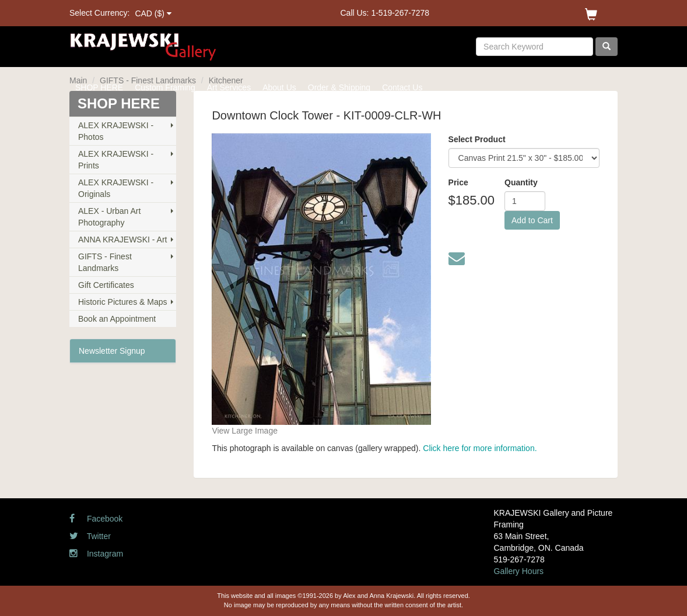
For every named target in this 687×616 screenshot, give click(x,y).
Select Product (477, 139)
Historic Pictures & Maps (122, 302)
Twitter (90, 536)
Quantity (521, 182)
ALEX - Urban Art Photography (109, 217)
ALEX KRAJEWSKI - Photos (116, 131)
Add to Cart (532, 220)
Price (458, 182)
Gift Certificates (106, 285)
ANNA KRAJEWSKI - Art (122, 240)
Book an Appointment (117, 319)
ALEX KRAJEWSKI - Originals (116, 188)
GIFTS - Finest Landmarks (148, 80)
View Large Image (245, 431)
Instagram (96, 554)
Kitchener (226, 80)
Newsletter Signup (112, 351)
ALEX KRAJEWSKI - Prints (116, 160)
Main (78, 80)
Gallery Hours (519, 571)
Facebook (96, 519)
